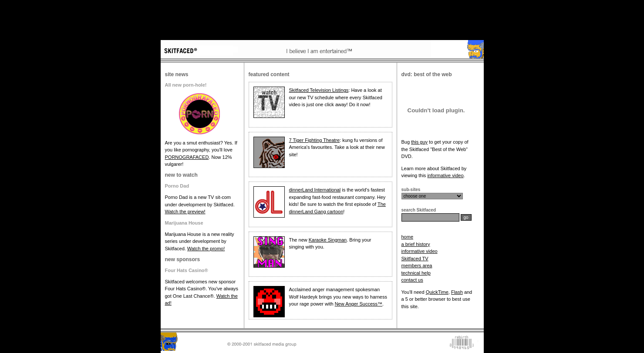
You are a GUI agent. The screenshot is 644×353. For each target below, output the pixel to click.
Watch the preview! (185, 212)
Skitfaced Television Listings (319, 90)
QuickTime (437, 292)
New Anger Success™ (359, 304)
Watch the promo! (206, 249)
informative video (445, 175)
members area (417, 266)
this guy (419, 142)
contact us (412, 280)
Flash (457, 292)
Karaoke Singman (328, 240)
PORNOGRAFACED (187, 157)
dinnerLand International (315, 190)
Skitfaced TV (415, 259)
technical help (416, 273)
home (408, 237)
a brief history (416, 244)
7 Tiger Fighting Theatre (315, 140)
